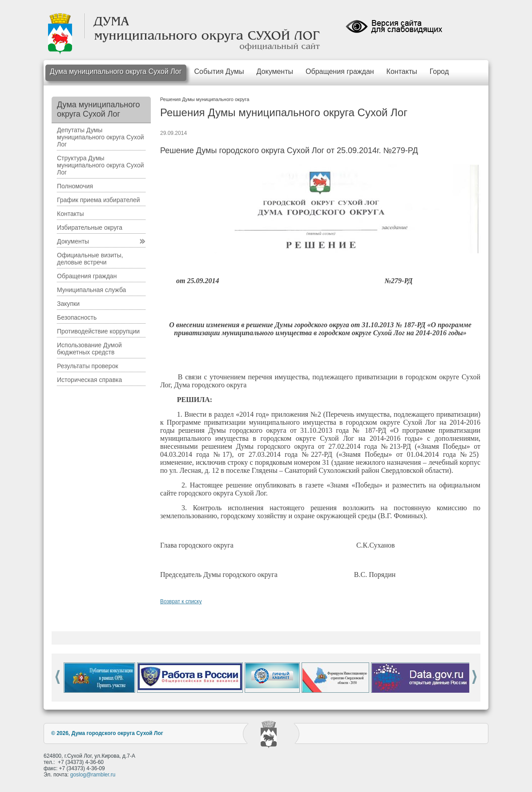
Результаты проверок (88, 366)
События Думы (219, 71)
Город (439, 71)
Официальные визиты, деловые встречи (90, 259)
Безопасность (77, 317)
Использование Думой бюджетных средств (89, 349)
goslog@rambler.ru (93, 775)
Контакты (402, 71)
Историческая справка (89, 380)
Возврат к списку (181, 601)
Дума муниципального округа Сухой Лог (116, 71)
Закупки (68, 304)
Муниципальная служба (91, 290)
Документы (275, 71)
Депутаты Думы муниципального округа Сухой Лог (101, 137)
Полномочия (75, 186)
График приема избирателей (99, 200)
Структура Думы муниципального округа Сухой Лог (101, 165)
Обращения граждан (340, 71)
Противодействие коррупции (98, 331)
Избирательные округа (90, 227)
